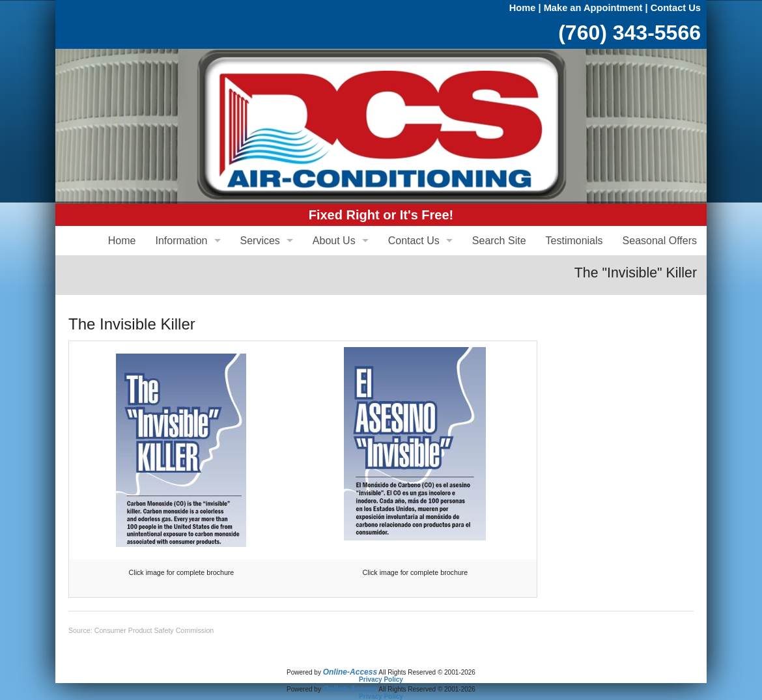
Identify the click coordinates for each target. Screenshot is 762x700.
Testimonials (574, 241)
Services (260, 241)
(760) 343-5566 (629, 33)
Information (181, 241)
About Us (334, 241)
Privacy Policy (381, 679)
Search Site (499, 241)
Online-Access (350, 672)
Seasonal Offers (660, 241)
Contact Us (676, 8)
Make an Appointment (593, 8)
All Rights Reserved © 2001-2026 (427, 672)
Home (523, 8)
